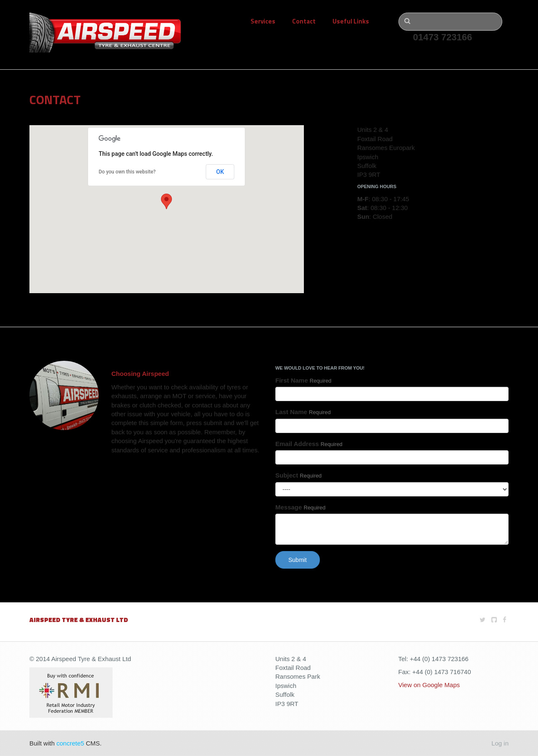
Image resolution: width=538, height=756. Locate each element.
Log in (500, 743)
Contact (304, 21)
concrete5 (70, 743)
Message (300, 507)
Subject (298, 475)
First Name (303, 380)
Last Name (303, 412)
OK (220, 172)
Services (263, 21)
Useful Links (351, 21)
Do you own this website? (127, 172)
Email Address (309, 444)
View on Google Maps (429, 685)
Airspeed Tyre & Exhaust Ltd (79, 620)
